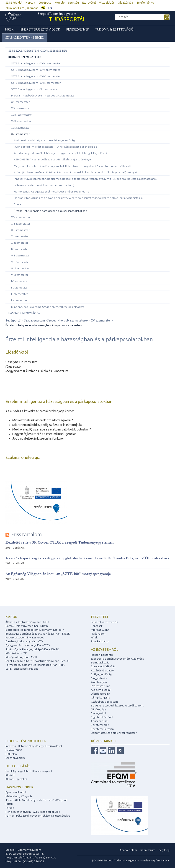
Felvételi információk (104, 622)
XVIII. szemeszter (22, 115)
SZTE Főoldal (14, 3)
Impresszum (148, 850)
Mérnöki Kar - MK (16, 653)
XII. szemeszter (20, 230)
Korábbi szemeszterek (25, 57)
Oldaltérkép (125, 3)
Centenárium (99, 721)
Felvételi (99, 617)
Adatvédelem (128, 850)
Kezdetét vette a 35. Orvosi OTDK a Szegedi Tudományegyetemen (59, 542)
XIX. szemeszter (21, 108)
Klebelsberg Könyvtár (19, 796)
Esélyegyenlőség (101, 674)
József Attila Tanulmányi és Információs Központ (36, 800)
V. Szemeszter (20, 275)
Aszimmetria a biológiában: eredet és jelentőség (44, 140)
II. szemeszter (20, 294)
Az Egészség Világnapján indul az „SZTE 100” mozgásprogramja (58, 574)
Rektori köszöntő (102, 655)
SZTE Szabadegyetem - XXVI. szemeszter (36, 63)
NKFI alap (11, 754)
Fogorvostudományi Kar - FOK (24, 637)
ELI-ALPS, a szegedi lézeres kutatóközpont (117, 705)
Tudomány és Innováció (115, 29)
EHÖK (9, 804)
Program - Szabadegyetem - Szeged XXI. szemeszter (43, 95)
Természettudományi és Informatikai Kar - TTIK (35, 665)
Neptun (30, 3)
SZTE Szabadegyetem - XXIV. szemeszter (36, 76)
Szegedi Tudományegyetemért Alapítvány (117, 659)
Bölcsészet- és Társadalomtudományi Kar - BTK (35, 630)
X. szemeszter (20, 243)
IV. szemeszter (20, 281)
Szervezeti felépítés (103, 666)
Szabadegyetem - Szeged (25, 38)
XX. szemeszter (21, 102)
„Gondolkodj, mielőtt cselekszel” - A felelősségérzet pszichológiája (56, 147)
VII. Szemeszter (21, 262)
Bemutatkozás (100, 662)
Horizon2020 (14, 750)
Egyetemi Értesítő (102, 729)
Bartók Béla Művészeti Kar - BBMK (27, 626)
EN (50, 8)
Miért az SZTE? (100, 630)
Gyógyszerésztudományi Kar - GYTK (28, 645)
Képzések (97, 626)
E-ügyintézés (99, 678)
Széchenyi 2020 (15, 758)
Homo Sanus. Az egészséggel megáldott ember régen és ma (52, 191)
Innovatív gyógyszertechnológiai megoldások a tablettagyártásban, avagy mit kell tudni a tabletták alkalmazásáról (85, 179)
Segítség (73, 3)
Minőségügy (98, 709)
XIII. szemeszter (21, 224)
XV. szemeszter (20, 134)
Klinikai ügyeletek (16, 779)
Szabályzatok (99, 713)
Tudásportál (13, 320)
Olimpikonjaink (100, 697)
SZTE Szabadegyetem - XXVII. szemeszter (38, 51)
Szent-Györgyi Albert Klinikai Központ (29, 771)
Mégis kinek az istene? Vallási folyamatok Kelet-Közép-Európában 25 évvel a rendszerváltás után (73, 166)
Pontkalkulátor (100, 641)
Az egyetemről (105, 649)
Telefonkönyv (145, 3)
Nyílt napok (98, 634)
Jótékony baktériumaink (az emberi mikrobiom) (44, 185)
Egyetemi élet (100, 725)
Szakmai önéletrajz (23, 457)
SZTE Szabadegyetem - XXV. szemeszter (36, 70)
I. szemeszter (19, 300)
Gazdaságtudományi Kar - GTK (24, 641)
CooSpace (45, 3)
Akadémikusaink (101, 690)
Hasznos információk (24, 313)
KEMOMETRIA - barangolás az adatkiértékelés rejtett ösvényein (54, 159)
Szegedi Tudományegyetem (62, 18)
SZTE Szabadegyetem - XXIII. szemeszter (36, 83)
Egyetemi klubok (16, 792)
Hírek (9, 29)
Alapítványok (99, 682)
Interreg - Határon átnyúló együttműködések (34, 746)
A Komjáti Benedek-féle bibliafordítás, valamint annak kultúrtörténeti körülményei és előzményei (75, 172)
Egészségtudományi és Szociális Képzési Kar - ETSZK (38, 634)
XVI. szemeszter (21, 128)
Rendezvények (78, 29)
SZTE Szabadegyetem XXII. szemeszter (35, 89)
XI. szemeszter (20, 236)
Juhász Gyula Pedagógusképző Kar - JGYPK (32, 649)
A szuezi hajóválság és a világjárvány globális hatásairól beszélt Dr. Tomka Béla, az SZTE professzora (87, 558)
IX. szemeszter (20, 249)
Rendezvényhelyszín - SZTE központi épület (33, 812)
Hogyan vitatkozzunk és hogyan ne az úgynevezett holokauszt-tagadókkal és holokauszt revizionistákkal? (79, 198)
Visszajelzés (107, 3)
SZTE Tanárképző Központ (22, 669)
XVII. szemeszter (21, 121)
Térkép (10, 808)
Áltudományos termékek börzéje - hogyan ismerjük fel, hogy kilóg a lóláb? (60, 153)
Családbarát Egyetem (104, 702)
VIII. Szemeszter (21, 255)
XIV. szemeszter (21, 217)
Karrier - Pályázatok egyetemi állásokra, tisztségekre (38, 816)
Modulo (60, 3)
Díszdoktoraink (100, 694)
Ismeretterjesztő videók (40, 29)
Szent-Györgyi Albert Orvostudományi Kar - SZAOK (37, 661)
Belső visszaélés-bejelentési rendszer (114, 733)
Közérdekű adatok (103, 670)
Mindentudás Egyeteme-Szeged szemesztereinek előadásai (48, 307)
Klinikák (10, 775)
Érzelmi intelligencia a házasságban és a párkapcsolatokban (50, 211)
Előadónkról (17, 352)
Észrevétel (89, 3)
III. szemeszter (20, 287)
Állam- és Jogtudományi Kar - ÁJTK (27, 622)
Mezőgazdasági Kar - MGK (21, 657)
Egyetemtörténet (102, 717)
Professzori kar (100, 686)
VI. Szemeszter (20, 268)
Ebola (17, 204)
